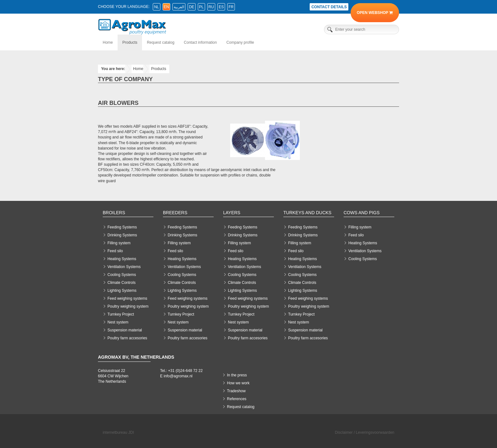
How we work (238, 383)
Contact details (329, 7)
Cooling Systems (122, 275)
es (221, 7)
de (192, 7)
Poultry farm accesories (127, 338)
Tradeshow (236, 391)
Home (108, 42)
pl (201, 7)
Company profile (240, 42)
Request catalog (161, 42)
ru (211, 7)
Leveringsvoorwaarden (375, 432)
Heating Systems (122, 259)
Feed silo (115, 251)
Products (130, 42)
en (167, 7)
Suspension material (125, 330)
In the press (237, 375)
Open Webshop (375, 13)
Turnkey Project (121, 314)
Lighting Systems (122, 291)
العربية (179, 7)
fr (231, 7)
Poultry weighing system (128, 306)
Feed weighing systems (127, 298)
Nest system (118, 322)
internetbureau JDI (118, 432)
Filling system (119, 243)
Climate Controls (122, 283)
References (237, 399)
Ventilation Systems (124, 267)
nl (156, 7)
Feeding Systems (122, 227)
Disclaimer (344, 432)
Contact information (200, 42)
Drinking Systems (122, 235)
